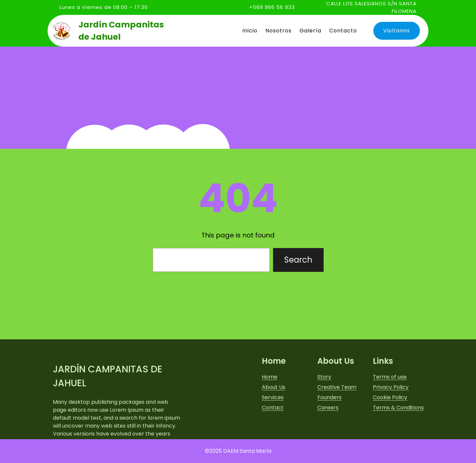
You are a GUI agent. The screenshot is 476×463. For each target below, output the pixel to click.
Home (270, 414)
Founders (329, 434)
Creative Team (337, 424)
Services (273, 434)
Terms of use (390, 414)
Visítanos (395, 31)
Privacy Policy (391, 424)
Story (324, 414)
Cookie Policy (390, 434)
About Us (274, 424)
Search (298, 260)
